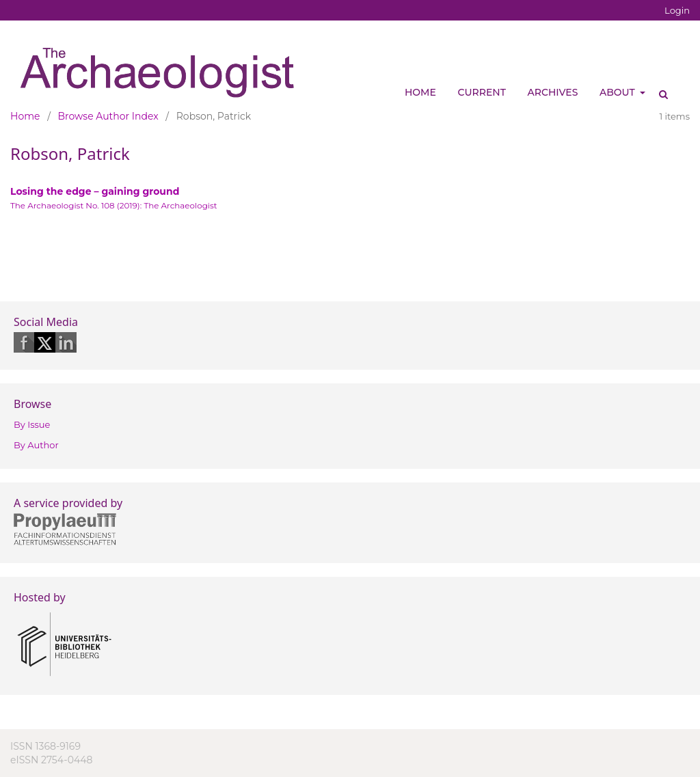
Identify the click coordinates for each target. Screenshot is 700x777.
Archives (553, 92)
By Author (36, 445)
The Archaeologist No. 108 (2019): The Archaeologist (114, 205)
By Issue (32, 424)
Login (677, 10)
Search (659, 89)
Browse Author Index (108, 116)
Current (482, 92)
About (618, 92)
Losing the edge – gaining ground (95, 191)
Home (420, 92)
